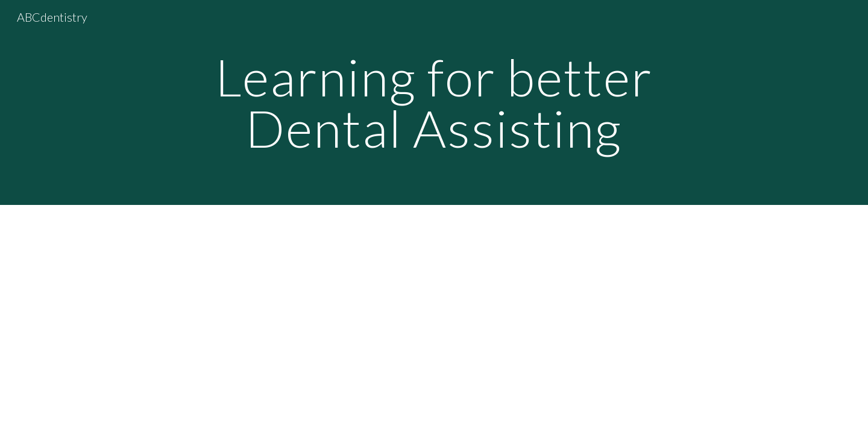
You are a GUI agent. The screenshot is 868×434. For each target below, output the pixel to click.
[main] (434, 103)
